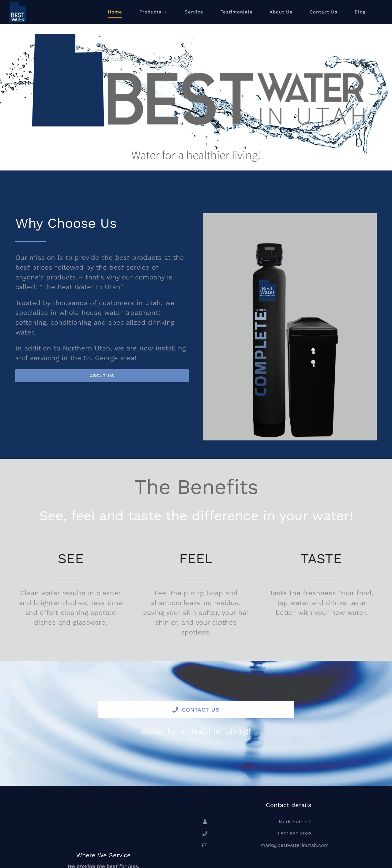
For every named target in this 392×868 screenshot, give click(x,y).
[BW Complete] (290, 242)
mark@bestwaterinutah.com (295, 845)
